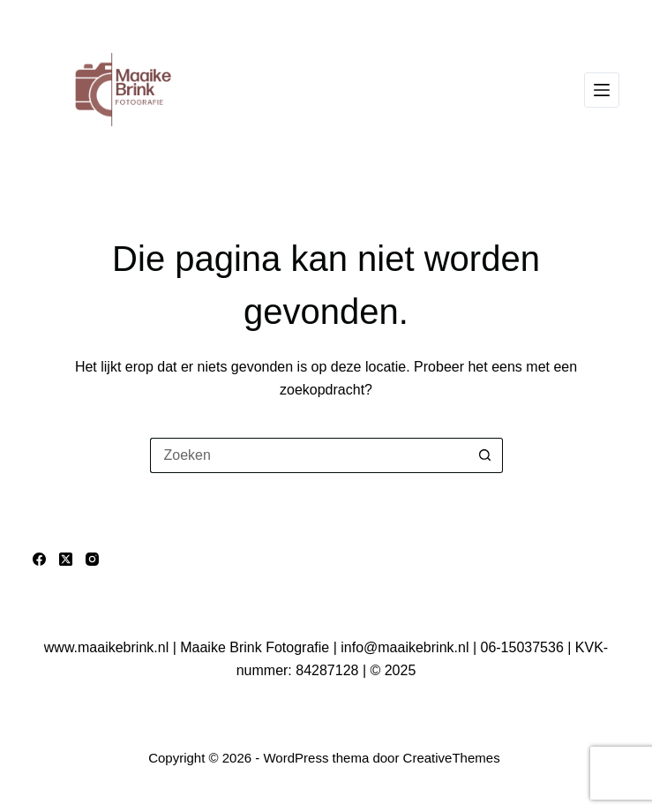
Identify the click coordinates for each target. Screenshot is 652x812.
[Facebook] (39, 559)
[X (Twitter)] (66, 559)
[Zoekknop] (485, 455)
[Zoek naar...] (309, 455)
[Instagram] (92, 559)
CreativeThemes (452, 758)
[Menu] (602, 90)
